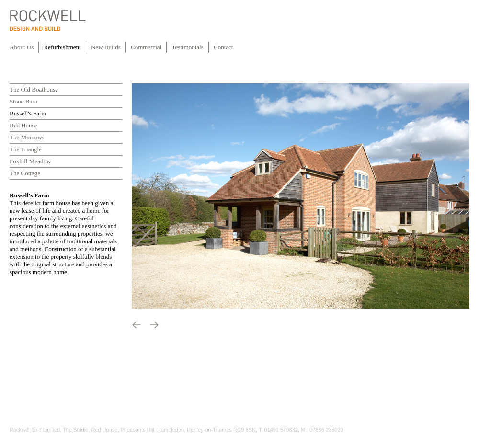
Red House (23, 125)
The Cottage (25, 173)
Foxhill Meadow (30, 161)
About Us (22, 47)
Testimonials (188, 47)
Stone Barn (23, 101)
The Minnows (27, 137)
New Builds (106, 47)
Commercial (146, 47)
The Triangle (26, 149)
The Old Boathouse (34, 89)
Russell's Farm (28, 113)
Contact (223, 47)
